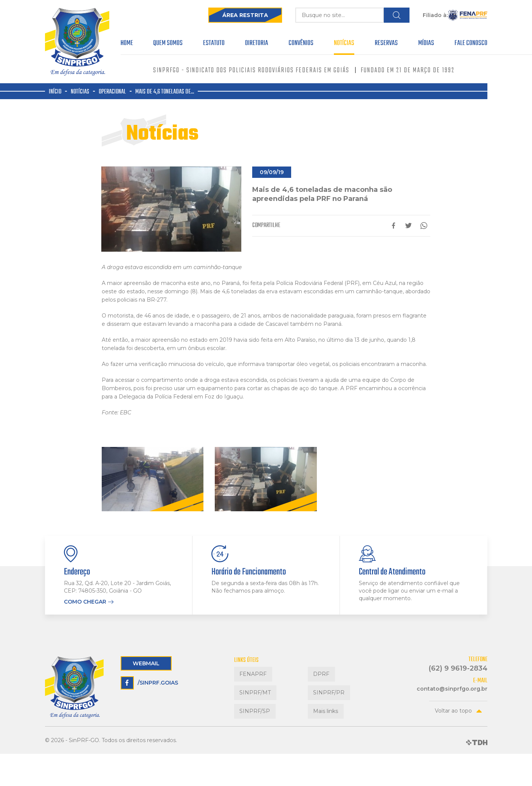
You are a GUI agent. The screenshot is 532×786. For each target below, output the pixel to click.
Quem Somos (168, 44)
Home (127, 44)
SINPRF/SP (249, 690)
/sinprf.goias (149, 683)
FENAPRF (248, 670)
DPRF (316, 670)
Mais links (320, 690)
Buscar (396, 15)
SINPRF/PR (323, 680)
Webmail (146, 663)
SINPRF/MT (250, 680)
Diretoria (257, 44)
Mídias (426, 44)
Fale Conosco (471, 44)
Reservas (386, 44)
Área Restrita (227, 15)
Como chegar (85, 602)
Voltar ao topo (453, 711)
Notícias (344, 44)
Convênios (301, 44)
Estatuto (214, 44)
